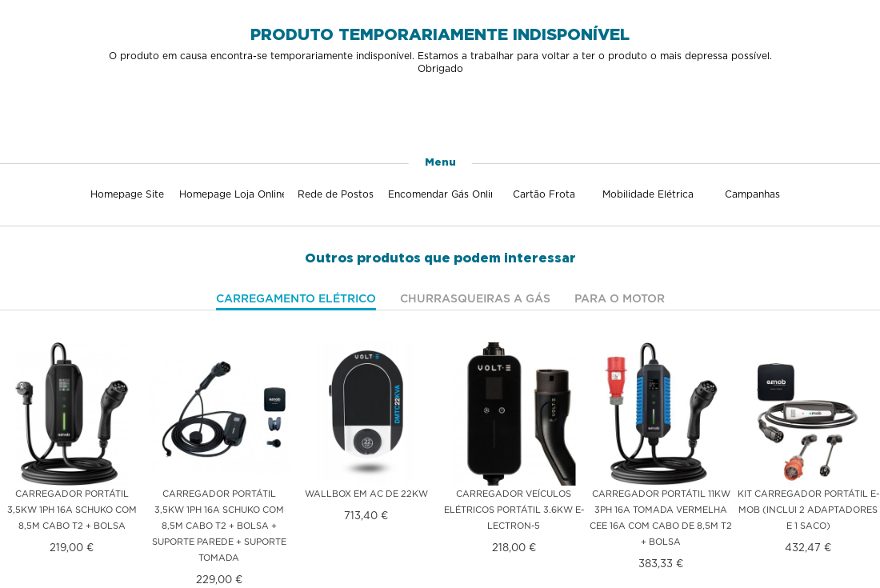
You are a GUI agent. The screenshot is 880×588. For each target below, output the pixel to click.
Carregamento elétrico (296, 299)
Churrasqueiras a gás (475, 299)
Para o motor (620, 299)
